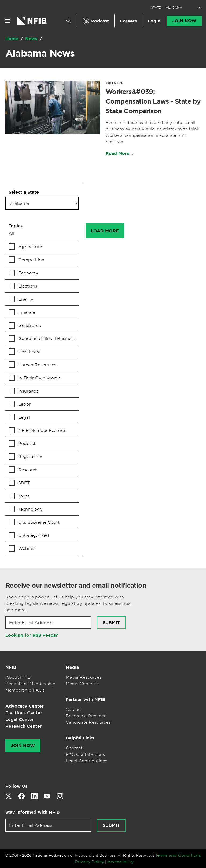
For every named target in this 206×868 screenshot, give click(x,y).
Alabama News (40, 53)
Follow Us (16, 786)
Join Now (184, 21)
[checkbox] (42, 247)
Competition (31, 260)
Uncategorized (34, 535)
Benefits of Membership (30, 684)
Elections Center (24, 713)
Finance (27, 312)
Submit (111, 623)
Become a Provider (86, 716)
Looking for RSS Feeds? (32, 635)
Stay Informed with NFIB (33, 812)
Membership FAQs (25, 690)
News (32, 39)
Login (154, 21)
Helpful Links (80, 738)
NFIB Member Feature (42, 430)
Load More (105, 231)
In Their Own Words (39, 378)
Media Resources (84, 677)
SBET (24, 483)
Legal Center (20, 720)
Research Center (24, 726)
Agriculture (30, 247)
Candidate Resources (88, 722)
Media (72, 667)
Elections (28, 286)
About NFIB (18, 677)
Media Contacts (82, 684)
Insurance (28, 391)
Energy (26, 299)
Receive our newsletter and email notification (76, 586)
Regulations (31, 456)
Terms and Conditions (178, 855)
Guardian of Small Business (47, 338)
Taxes (24, 496)
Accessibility (120, 862)
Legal (24, 417)
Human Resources (37, 365)
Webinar (27, 548)
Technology (30, 509)
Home (12, 39)
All (11, 233)
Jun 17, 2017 (115, 83)
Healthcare (29, 352)
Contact (74, 748)
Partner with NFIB (86, 699)
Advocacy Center (25, 706)
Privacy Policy (89, 862)
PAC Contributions (85, 754)
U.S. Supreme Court (39, 522)
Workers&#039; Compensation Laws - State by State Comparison (153, 101)
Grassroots (30, 325)
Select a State (24, 192)
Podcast (100, 21)
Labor (24, 404)
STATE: (156, 8)
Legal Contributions (87, 761)
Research (28, 470)
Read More (118, 154)
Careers (128, 21)
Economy (28, 273)
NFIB (11, 667)
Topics (16, 226)
